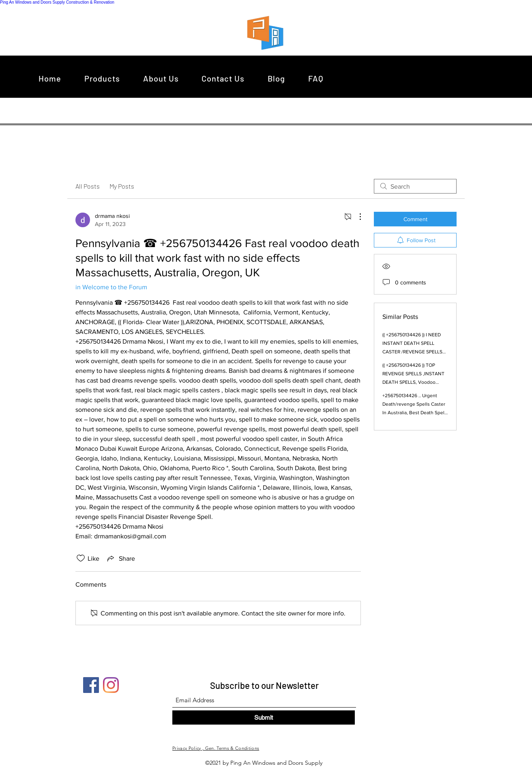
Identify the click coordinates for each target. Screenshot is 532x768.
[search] (415, 186)
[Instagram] (111, 685)
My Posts (122, 186)
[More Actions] (356, 217)
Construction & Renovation (90, 2)
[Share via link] (120, 558)
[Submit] (264, 717)
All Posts (88, 186)
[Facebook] (91, 685)
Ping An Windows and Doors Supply (32, 2)
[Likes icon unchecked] (81, 558)
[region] (267, 32)
